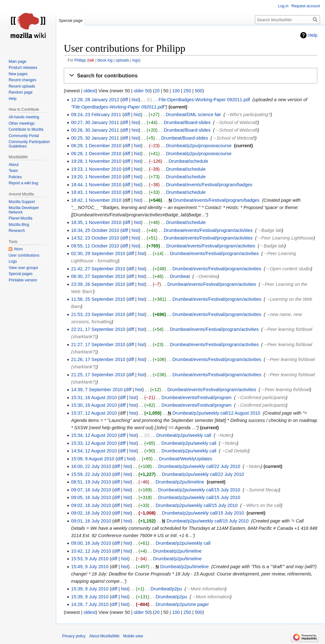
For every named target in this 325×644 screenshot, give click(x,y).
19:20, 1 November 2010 (96, 177)
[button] (191, 76)
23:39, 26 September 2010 (98, 284)
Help (313, 35)
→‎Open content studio (288, 269)
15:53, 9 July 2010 (90, 559)
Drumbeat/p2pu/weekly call (184, 435)
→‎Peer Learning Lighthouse (285, 238)
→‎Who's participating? (248, 115)
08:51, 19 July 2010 (91, 482)
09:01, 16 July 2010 (91, 521)
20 (157, 91)
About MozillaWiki (104, 636)
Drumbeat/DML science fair (193, 115)
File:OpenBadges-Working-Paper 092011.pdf (204, 100)
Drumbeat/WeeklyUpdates (186, 459)
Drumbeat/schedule (188, 161)
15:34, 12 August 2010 (94, 435)
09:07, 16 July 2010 (91, 490)
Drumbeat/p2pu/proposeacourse (199, 146)
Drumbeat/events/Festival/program (197, 398)
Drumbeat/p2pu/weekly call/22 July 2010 (199, 466)
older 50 (142, 91)
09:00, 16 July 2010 (91, 543)
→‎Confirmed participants (261, 398)
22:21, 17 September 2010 (98, 329)
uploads (122, 60)
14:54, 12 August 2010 (94, 451)
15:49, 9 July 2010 (90, 567)
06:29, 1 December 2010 (96, 146)
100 (176, 91)
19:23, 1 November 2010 (96, 169)
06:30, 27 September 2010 (98, 276)
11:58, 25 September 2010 (98, 299)
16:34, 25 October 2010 (95, 230)
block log (105, 60)
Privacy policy (74, 636)
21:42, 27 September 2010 (98, 269)
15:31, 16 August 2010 (94, 398)
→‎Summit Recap (262, 490)
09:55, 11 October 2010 (95, 246)
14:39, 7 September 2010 (97, 390)
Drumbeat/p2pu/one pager (182, 604)
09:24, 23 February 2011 (96, 115)
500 (199, 91)
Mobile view (133, 636)
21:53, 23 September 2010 (98, 314)
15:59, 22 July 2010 (91, 474)
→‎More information (205, 589)
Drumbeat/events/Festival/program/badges (209, 185)
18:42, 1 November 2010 (96, 200)
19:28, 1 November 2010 (96, 161)
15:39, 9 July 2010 (90, 589)
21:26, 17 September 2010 (98, 359)
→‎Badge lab (269, 230)
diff (125, 100)
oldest (90, 91)
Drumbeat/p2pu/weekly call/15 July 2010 (199, 490)
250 (187, 91)
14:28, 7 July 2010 (90, 604)
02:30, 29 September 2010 (98, 253)
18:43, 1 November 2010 (96, 192)
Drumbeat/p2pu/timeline (180, 482)
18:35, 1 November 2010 (96, 222)
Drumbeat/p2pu (166, 589)
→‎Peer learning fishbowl (285, 390)
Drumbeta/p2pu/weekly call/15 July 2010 (203, 513)
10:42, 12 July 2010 (91, 551)
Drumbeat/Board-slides (187, 122)
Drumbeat (180, 276)
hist (135, 100)
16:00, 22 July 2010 (91, 466)
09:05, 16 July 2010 (91, 497)
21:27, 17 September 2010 (98, 345)
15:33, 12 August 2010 (94, 443)
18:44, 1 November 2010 (96, 185)
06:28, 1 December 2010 (96, 154)
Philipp (80, 60)
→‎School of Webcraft (236, 122)
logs (136, 60)
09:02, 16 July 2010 (91, 505)
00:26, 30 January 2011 (95, 130)
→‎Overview (206, 276)
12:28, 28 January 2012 (95, 100)
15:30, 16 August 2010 (94, 405)
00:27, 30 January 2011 (95, 122)
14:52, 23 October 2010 (95, 238)
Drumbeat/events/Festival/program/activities (208, 230)
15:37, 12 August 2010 (94, 413)
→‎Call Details (234, 451)
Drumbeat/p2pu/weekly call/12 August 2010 (216, 413)
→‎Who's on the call (262, 505)
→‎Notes (223, 435)
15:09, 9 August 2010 (93, 459)
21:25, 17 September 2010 (98, 375)
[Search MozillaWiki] (287, 20)
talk (91, 60)
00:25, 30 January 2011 (95, 138)
